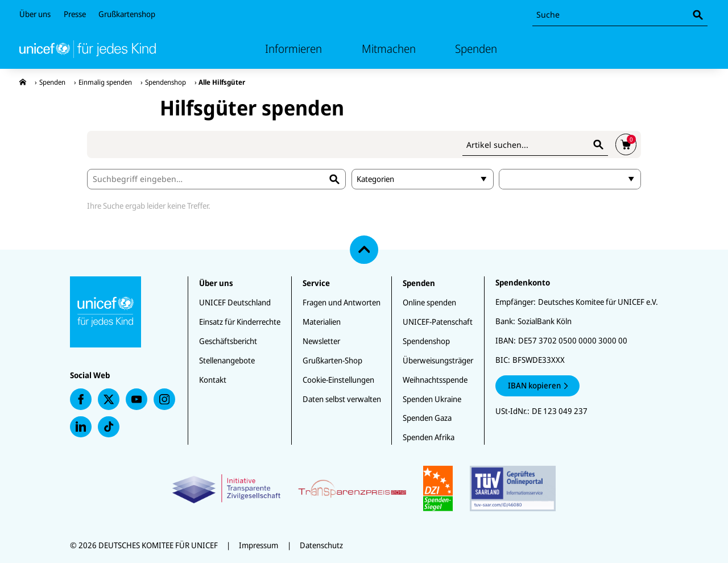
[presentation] (23, 82)
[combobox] (620, 15)
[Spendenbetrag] (570, 179)
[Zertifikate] (364, 489)
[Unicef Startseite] (88, 49)
